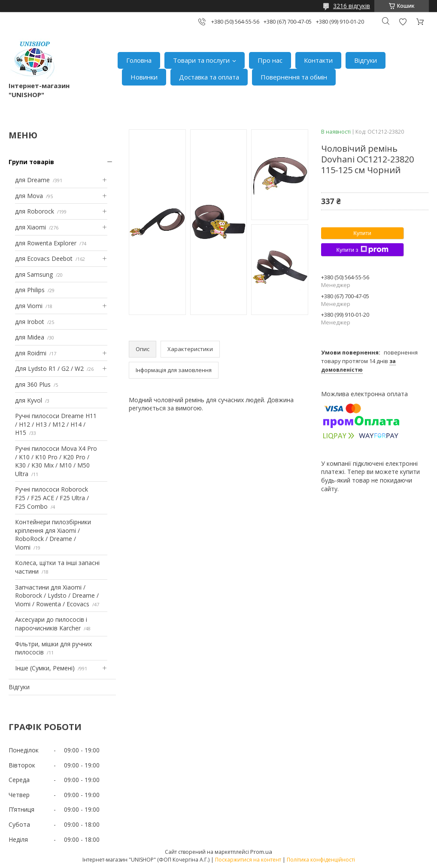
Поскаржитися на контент (248, 860)
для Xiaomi (30, 227)
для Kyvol (29, 400)
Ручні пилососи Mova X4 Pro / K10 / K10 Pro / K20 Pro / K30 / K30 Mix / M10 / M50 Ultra (56, 461)
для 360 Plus (33, 384)
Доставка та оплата (209, 77)
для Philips (30, 290)
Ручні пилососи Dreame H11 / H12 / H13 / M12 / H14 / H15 (56, 424)
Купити (362, 233)
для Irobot (30, 322)
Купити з (362, 250)
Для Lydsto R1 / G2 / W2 (49, 368)
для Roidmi (31, 353)
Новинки (144, 77)
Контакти (318, 60)
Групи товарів (31, 162)
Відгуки (366, 60)
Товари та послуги (201, 60)
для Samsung (34, 274)
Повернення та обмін (294, 77)
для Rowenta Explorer (46, 243)
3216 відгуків (352, 6)
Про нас (270, 60)
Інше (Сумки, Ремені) (45, 668)
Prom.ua (261, 852)
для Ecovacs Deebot (44, 258)
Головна (139, 60)
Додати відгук (403, 22)
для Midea (30, 337)
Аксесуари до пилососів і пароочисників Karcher (51, 624)
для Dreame (32, 180)
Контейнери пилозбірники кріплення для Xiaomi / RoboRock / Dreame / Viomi (53, 535)
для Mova (29, 196)
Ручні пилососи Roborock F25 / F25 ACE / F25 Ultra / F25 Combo (52, 498)
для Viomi (29, 306)
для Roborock (35, 211)
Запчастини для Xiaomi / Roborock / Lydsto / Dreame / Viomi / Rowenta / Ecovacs (57, 596)
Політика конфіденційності (321, 860)
